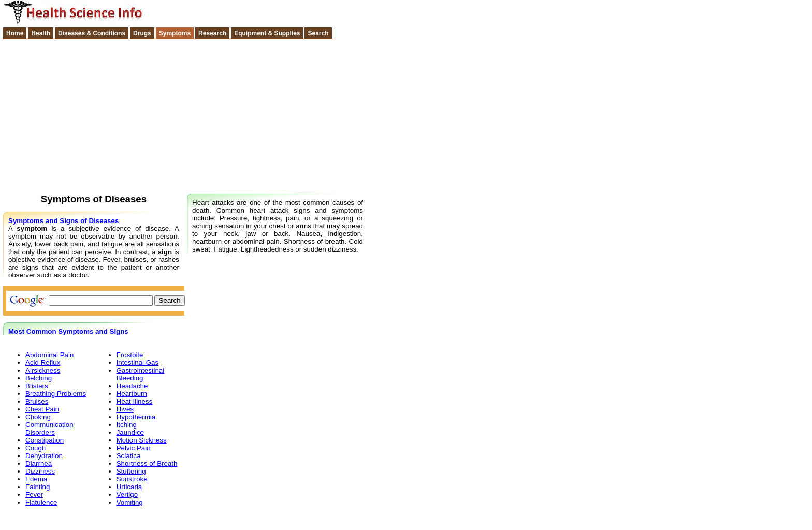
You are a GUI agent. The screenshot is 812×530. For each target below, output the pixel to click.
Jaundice (130, 432)
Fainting (38, 487)
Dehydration (44, 456)
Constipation (45, 440)
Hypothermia (136, 417)
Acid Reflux (43, 363)
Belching (39, 378)
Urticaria (129, 487)
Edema (36, 479)
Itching (127, 425)
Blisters (37, 386)
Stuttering (131, 471)
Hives (125, 409)
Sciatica (129, 456)
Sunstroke (132, 479)
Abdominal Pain (49, 355)
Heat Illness (135, 401)
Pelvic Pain (134, 448)
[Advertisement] (406, 114)
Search (318, 33)
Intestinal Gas (138, 363)
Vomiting (130, 502)
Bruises (37, 401)
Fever (34, 495)
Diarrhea (39, 463)
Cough (35, 448)
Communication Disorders (49, 429)
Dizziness (40, 471)
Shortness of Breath (147, 463)
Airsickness (43, 370)
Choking (38, 417)
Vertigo (127, 495)
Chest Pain (42, 409)
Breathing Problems (56, 394)
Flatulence (41, 502)
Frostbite (130, 355)
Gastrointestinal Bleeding (141, 374)
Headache (132, 386)
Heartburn (132, 394)
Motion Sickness (142, 440)
